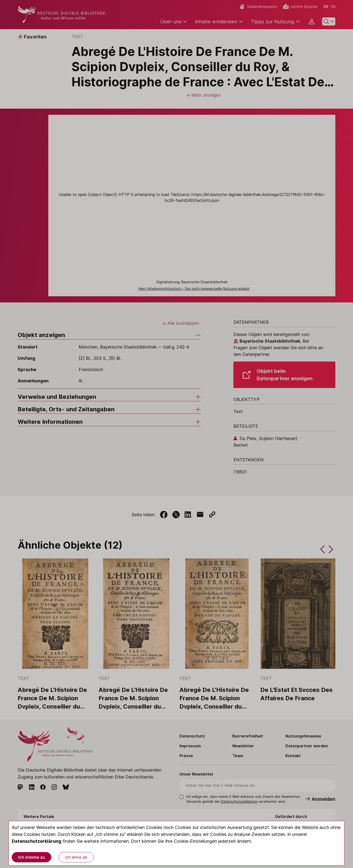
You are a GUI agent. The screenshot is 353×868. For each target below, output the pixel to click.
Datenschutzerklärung (37, 841)
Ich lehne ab (76, 857)
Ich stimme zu (32, 857)
